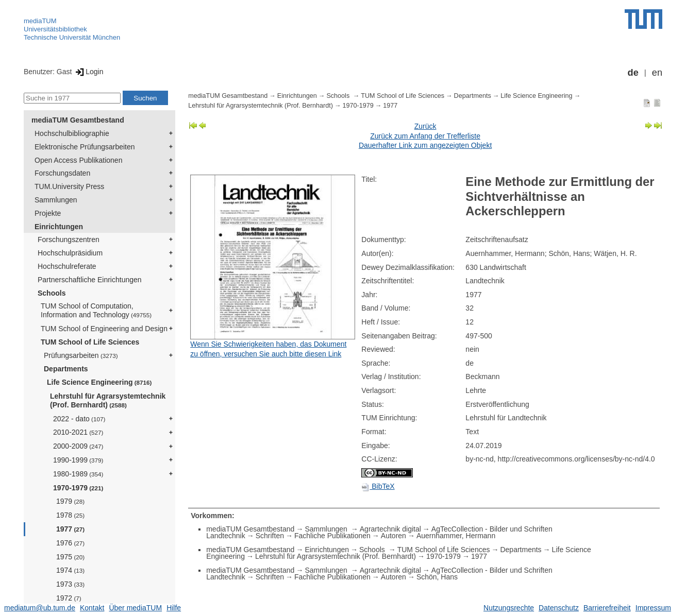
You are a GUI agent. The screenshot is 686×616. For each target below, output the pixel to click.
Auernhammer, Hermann (456, 536)
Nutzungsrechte (509, 608)
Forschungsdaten (62, 173)
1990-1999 (78, 460)
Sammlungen (56, 200)
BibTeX (378, 486)
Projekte (48, 213)
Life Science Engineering (99, 382)
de (633, 73)
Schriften (270, 536)
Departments (66, 369)
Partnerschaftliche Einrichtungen (90, 280)
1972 (69, 598)
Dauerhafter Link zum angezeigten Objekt (425, 145)
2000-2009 (78, 446)
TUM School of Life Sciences (90, 342)
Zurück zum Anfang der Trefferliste (425, 136)
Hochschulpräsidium (70, 253)
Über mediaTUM (135, 608)
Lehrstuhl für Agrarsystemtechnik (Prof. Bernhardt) (108, 400)
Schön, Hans (437, 577)
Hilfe (174, 608)
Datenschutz (559, 608)
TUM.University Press (69, 186)
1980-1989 (78, 474)
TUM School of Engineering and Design (104, 329)
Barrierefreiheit (607, 608)
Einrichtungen (59, 227)
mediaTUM (40, 21)
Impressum (653, 608)
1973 (70, 584)
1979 (70, 501)
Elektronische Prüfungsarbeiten (85, 147)
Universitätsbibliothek (55, 29)
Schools (52, 293)
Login (88, 72)
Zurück (425, 126)
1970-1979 (78, 488)
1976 (70, 543)
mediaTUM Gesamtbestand (78, 120)
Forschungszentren (69, 239)
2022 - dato (79, 419)
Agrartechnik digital (390, 529)
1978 (70, 515)
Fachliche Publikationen (332, 536)
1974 (70, 570)
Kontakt (92, 608)
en (657, 73)
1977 (70, 529)
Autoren (394, 536)
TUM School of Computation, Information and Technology (96, 310)
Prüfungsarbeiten (81, 355)
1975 (70, 557)
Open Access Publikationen (78, 160)
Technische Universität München (72, 37)
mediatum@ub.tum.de (40, 608)
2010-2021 (78, 432)
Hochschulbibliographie (72, 133)
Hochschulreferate (67, 266)
